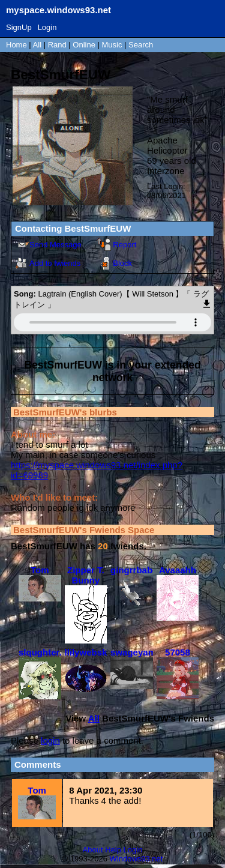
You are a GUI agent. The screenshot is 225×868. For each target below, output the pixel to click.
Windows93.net (136, 859)
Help (113, 850)
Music (112, 45)
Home (16, 45)
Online (84, 45)
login (50, 740)
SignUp (19, 27)
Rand (57, 45)
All (38, 45)
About (93, 850)
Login (47, 27)
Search (141, 45)
